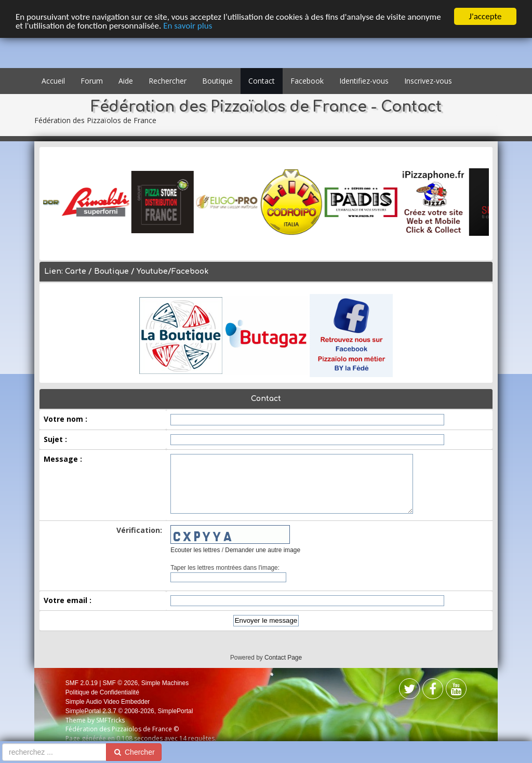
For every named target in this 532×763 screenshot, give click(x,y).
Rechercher (168, 81)
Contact (262, 81)
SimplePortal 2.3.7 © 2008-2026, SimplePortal (129, 711)
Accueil (53, 81)
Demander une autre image (263, 550)
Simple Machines (165, 683)
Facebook (307, 81)
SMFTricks (110, 720)
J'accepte (486, 16)
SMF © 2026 (121, 683)
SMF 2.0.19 (82, 683)
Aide (126, 81)
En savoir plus (188, 26)
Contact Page (283, 658)
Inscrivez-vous (428, 81)
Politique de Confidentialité (102, 692)
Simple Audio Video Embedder (108, 702)
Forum (92, 81)
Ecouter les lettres (195, 550)
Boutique (217, 81)
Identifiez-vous (364, 81)
